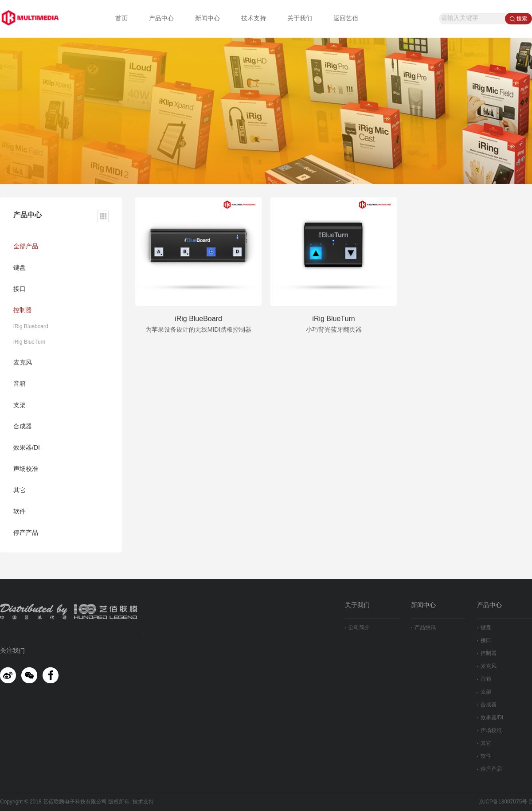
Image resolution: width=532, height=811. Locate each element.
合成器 (23, 427)
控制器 (23, 311)
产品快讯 (423, 628)
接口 (20, 289)
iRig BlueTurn (29, 342)
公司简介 (357, 628)
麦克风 (23, 363)
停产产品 (26, 533)
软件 (20, 512)
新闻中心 (207, 19)
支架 (20, 405)
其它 (20, 491)
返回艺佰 (346, 19)
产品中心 (161, 19)
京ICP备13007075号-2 (505, 802)
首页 (121, 19)
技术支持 (254, 19)
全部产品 (26, 247)
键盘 (20, 268)
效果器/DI (27, 448)
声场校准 (26, 469)
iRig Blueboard (31, 327)
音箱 (20, 384)
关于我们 (300, 19)
